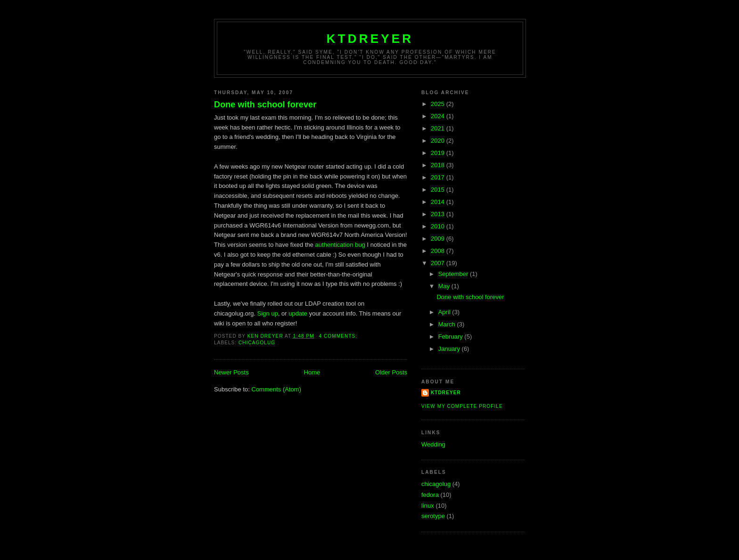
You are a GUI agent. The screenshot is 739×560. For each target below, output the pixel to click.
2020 (439, 141)
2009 (439, 239)
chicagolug (257, 343)
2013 (439, 214)
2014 (439, 202)
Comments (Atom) (276, 389)
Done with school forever (265, 105)
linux (428, 506)
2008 (439, 251)
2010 (439, 226)
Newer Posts (231, 372)
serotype (433, 516)
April (445, 312)
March (448, 324)
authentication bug (340, 245)
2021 (439, 128)
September (454, 274)
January (450, 349)
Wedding (433, 444)
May (445, 286)
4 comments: (339, 336)
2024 (439, 116)
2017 (439, 177)
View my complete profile (462, 406)
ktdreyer (370, 39)
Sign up (268, 313)
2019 (439, 153)
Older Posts (391, 372)
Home (312, 372)
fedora (430, 495)
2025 (439, 104)
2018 (439, 165)
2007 (439, 263)
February (452, 337)
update (298, 313)
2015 (439, 190)
